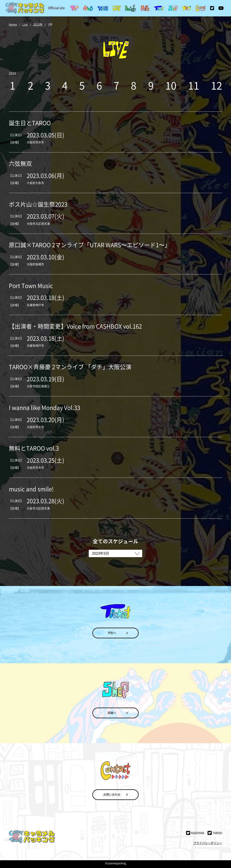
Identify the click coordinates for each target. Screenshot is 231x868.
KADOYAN (195, 833)
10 (171, 85)
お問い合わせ (112, 794)
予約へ (112, 633)
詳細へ (112, 713)
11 (194, 85)
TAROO (215, 833)
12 (217, 85)
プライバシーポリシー (208, 843)
